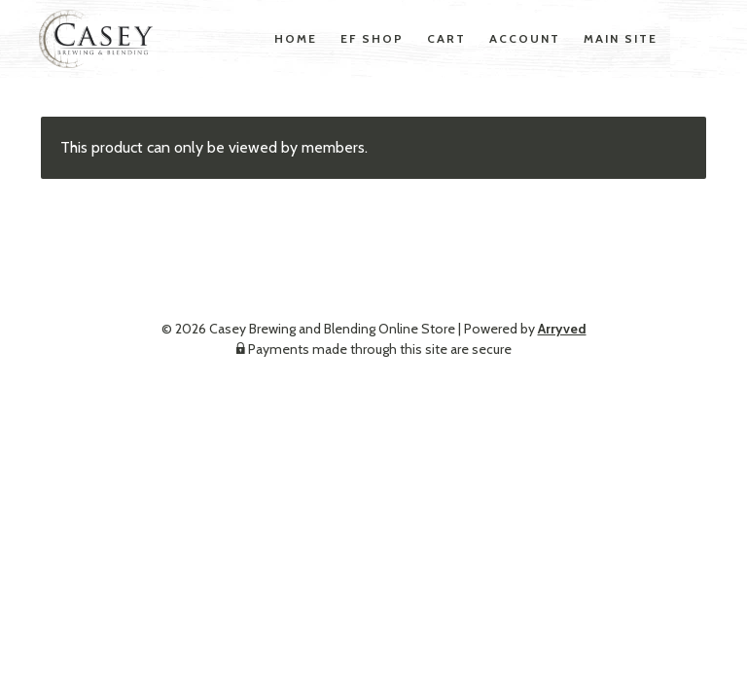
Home (296, 38)
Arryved (562, 329)
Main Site (621, 38)
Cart (446, 38)
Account (525, 38)
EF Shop (372, 38)
